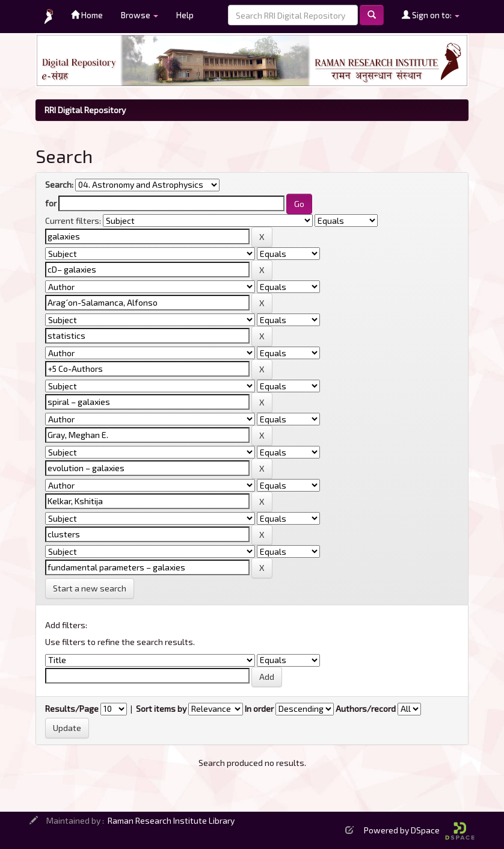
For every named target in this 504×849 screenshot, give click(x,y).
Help (185, 15)
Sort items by (161, 709)
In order (259, 709)
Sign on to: (431, 15)
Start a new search (90, 588)
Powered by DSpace (419, 830)
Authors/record (366, 709)
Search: (59, 184)
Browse (140, 15)
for (51, 203)
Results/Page (72, 709)
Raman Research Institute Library (171, 820)
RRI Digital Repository (85, 110)
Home (87, 15)
